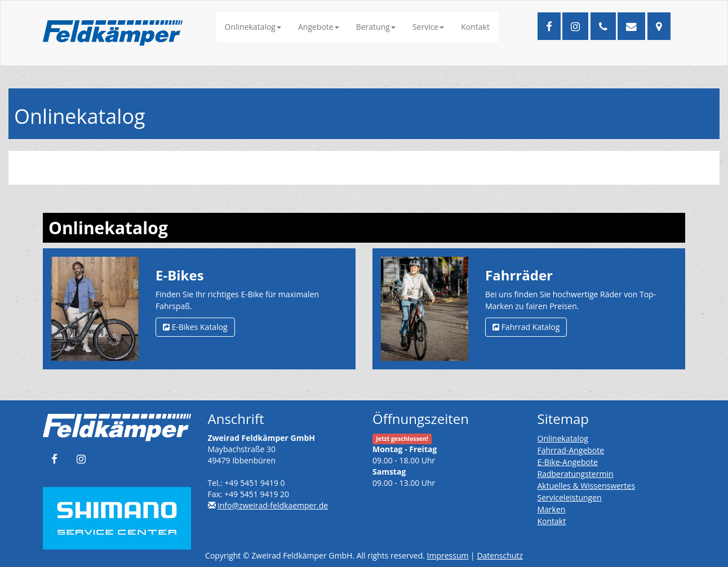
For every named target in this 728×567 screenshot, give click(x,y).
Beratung (376, 27)
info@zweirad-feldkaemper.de (273, 505)
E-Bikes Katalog (195, 327)
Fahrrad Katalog (526, 327)
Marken (552, 509)
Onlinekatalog (253, 27)
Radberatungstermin (576, 474)
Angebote (319, 27)
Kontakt (475, 27)
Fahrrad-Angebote (571, 450)
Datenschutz (500, 555)
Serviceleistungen (570, 497)
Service (428, 27)
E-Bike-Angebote (568, 462)
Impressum (448, 555)
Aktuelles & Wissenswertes (587, 486)
